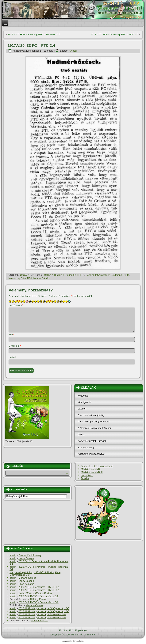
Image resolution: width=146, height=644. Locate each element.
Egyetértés (81, 630)
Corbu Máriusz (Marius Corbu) (35, 593)
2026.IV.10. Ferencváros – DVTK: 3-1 (39, 587)
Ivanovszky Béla (17, 278)
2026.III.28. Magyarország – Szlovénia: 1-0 (42, 614)
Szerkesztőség (86, 447)
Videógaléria (84, 402)
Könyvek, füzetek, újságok (92, 441)
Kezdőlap (83, 396)
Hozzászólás (16, 305)
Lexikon (82, 409)
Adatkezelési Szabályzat (91, 454)
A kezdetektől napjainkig (91, 415)
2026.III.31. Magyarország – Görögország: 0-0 (44, 608)
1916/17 (24, 275)
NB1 (30, 278)
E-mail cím (15, 346)
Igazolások (87, 475)
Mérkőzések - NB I (91, 469)
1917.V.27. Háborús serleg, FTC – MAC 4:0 (115, 35)
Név (12, 335)
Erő (71, 630)
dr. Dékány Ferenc (37, 599)
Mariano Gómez (27, 578)
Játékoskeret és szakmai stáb (97, 466)
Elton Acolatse (26, 584)
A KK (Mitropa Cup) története (93, 422)
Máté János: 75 (40, 620)
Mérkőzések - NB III (92, 472)
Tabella (85, 478)
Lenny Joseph (26, 558)
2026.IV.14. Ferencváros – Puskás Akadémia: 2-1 (39, 563)
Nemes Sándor (42, 278)
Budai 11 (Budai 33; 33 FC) (69, 275)
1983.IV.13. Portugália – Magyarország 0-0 (35, 574)
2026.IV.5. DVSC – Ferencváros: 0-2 (38, 596)
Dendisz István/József (98, 275)
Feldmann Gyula (120, 275)
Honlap (12, 357)
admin (13, 555)
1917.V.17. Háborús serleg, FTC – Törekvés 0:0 (34, 35)
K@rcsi (73, 51)
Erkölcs (63, 630)
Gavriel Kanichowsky (30, 555)
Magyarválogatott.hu (21, 572)
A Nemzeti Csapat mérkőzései (94, 428)
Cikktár (81, 435)
